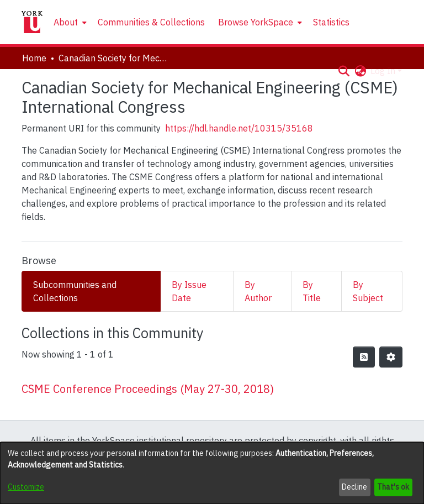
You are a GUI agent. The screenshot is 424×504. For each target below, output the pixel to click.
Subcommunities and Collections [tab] (75, 291)
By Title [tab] (312, 291)
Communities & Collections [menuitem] (151, 22)
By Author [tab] (258, 291)
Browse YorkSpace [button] (256, 22)
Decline (354, 487)
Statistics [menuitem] (331, 22)
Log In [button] (384, 71)
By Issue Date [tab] (189, 291)
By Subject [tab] (368, 291)
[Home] (32, 22)
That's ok (393, 487)
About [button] (66, 22)
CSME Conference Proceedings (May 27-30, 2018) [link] (148, 389)
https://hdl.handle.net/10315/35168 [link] (239, 128)
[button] (344, 71)
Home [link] (34, 58)
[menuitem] (69, 22)
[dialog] (212, 473)
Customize (26, 487)
